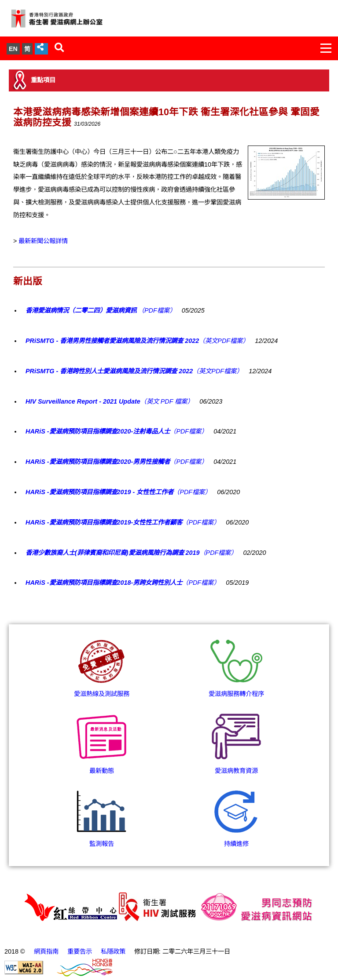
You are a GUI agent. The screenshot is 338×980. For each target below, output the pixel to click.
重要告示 (80, 951)
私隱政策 (113, 951)
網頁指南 (46, 951)
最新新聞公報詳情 (43, 241)
